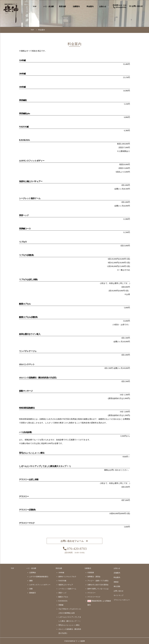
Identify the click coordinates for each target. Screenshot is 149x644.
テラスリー (91, 593)
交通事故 (33, 573)
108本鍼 (22, 87)
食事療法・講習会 (94, 577)
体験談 (116, 582)
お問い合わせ (119, 591)
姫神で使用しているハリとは (98, 589)
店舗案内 (117, 573)
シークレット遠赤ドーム (30, 198)
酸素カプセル (25, 304)
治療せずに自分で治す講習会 (98, 585)
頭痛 (31, 589)
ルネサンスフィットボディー (32, 161)
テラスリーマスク (94, 597)
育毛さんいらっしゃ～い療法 (69, 625)
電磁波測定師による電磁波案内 (99, 603)
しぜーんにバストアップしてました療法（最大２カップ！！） (70, 619)
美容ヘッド (24, 215)
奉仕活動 (117, 586)
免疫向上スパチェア (66, 585)
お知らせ (103, 6)
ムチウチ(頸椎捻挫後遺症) (39, 577)
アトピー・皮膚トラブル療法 (98, 581)
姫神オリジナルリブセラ (67, 577)
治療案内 (76, 6)
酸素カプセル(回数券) (28, 317)
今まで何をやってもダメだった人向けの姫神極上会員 (70, 611)
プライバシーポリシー (122, 600)
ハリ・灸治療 (49, 6)
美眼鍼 (61, 605)
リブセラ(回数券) (26, 255)
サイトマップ (119, 595)
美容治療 (62, 6)
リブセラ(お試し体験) (28, 280)
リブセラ (23, 242)
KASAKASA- (25, 140)
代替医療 (91, 573)
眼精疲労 (33, 593)
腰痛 (31, 581)
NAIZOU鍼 (24, 127)
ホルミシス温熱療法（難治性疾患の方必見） (70, 631)
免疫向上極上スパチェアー (31, 181)
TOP (35, 6)
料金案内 (90, 6)
